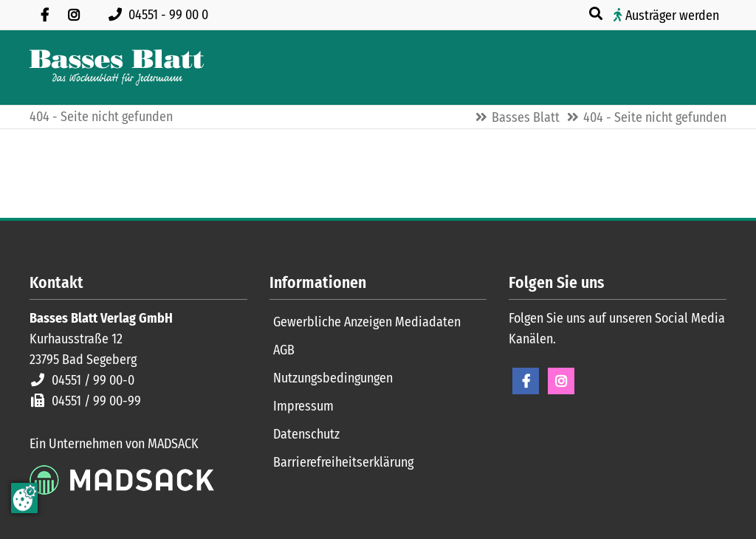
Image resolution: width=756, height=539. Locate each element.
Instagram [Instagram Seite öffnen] (561, 381)
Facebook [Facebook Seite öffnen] (526, 381)
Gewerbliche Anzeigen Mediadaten (367, 322)
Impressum (303, 406)
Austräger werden (672, 16)
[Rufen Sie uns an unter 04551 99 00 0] (161, 15)
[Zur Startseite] (117, 68)
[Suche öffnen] (597, 14)
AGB (284, 350)
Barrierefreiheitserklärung (343, 462)
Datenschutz (306, 434)
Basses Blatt (526, 117)
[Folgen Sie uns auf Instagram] (74, 15)
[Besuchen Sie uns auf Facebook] (44, 15)
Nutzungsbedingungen (333, 378)
